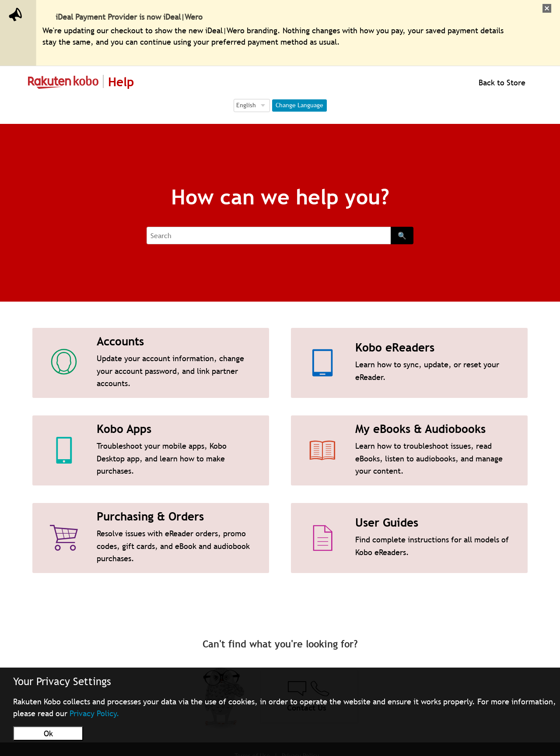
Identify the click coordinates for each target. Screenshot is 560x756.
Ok (48, 733)
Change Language (299, 105)
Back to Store (501, 83)
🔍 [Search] (402, 236)
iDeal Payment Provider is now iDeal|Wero (129, 17)
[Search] (269, 236)
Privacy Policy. (94, 713)
